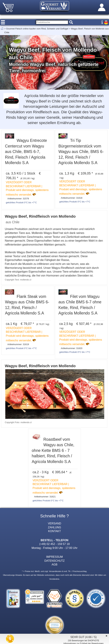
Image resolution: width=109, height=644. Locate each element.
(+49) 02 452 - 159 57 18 (55, 544)
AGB (55, 564)
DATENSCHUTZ (54, 561)
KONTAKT (54, 531)
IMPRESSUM (54, 557)
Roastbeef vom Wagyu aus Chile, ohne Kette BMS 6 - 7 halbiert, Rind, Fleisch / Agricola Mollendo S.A (53, 450)
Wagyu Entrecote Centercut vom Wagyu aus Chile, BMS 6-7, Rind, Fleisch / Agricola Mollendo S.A (26, 152)
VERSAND (55, 523)
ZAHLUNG (54, 527)
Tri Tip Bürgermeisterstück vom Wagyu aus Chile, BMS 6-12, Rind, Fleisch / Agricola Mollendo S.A (81, 152)
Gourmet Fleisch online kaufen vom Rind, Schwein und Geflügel (37, 29)
